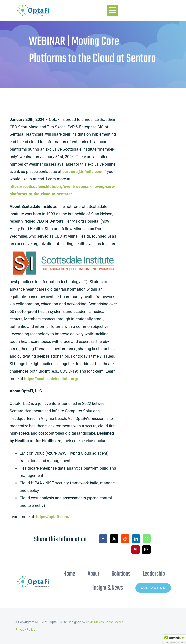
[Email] (142, 550)
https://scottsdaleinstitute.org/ (51, 379)
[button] (175, 639)
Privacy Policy (25, 629)
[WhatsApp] (143, 539)
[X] (110, 539)
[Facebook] (99, 539)
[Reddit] (121, 539)
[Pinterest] (132, 550)
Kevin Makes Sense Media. (105, 622)
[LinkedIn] (132, 539)
